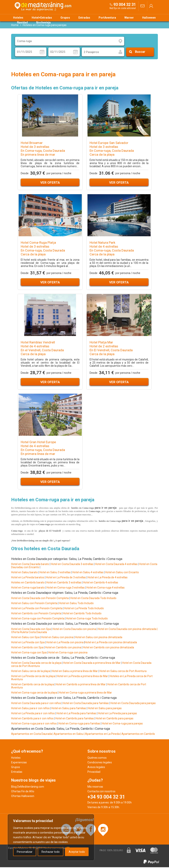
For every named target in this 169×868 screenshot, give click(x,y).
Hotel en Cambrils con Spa (27, 648)
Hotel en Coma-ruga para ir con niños (34, 724)
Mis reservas (95, 787)
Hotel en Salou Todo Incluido (76, 604)
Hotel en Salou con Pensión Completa (34, 604)
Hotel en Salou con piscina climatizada (98, 638)
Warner (129, 18)
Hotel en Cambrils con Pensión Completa (36, 614)
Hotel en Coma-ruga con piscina (68, 653)
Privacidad (94, 773)
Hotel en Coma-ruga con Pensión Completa (38, 619)
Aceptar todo (77, 852)
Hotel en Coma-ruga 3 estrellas (66, 588)
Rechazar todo (51, 852)
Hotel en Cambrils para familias (75, 719)
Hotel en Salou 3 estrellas (55, 573)
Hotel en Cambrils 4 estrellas (101, 583)
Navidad (22, 22)
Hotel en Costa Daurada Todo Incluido (93, 599)
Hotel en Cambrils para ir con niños (32, 719)
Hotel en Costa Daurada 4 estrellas (116, 565)
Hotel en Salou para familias (69, 709)
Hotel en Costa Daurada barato (30, 565)
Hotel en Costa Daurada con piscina (74, 630)
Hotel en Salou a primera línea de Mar (75, 672)
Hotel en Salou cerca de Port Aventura (123, 672)
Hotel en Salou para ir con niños (30, 709)
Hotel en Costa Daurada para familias (86, 704)
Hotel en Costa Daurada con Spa (31, 630)
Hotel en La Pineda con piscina (65, 643)
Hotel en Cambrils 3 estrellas (64, 583)
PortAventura (107, 18)
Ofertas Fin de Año (23, 792)
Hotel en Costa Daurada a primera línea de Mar (92, 664)
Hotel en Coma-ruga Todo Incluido (87, 619)
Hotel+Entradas (42, 18)
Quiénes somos (97, 758)
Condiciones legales (100, 763)
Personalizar (25, 852)
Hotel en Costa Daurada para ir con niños (36, 704)
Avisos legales (96, 768)
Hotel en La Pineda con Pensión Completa (37, 609)
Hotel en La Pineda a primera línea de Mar (82, 677)
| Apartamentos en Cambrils (138, 735)
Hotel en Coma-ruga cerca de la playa (34, 693)
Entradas (84, 18)
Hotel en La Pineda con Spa (28, 643)
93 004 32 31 (125, 4)
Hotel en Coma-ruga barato (28, 588)
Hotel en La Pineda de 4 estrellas (108, 578)
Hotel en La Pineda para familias (76, 714)
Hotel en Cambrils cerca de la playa (33, 685)
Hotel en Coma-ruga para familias (79, 724)
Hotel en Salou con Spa (25, 638)
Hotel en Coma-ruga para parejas (122, 724)
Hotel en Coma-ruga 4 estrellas (106, 588)
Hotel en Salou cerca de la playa (31, 672)
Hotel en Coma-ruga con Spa (29, 653)
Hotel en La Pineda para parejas (117, 714)
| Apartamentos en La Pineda (102, 735)
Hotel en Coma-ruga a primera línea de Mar (85, 693)
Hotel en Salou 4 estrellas (88, 573)
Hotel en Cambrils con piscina (63, 648)
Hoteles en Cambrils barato (28, 583)
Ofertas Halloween (23, 797)
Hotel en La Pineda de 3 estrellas (66, 578)
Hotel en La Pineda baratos (28, 578)
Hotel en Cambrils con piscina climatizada (108, 648)
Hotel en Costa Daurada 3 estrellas (72, 565)
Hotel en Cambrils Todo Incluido (82, 614)
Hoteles (18, 18)
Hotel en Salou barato (24, 573)
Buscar (140, 53)
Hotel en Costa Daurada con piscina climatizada (127, 630)
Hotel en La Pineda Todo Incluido (84, 609)
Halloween (149, 18)
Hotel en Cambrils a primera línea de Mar (81, 685)
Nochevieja (43, 22)
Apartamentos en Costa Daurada (32, 735)
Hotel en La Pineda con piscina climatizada (111, 643)
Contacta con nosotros (101, 792)
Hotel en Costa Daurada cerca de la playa (36, 664)
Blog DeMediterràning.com (28, 787)
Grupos (65, 18)
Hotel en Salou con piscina (57, 638)
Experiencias (19, 763)
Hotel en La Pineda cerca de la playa (33, 677)
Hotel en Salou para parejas (105, 709)
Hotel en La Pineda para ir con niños (33, 714)
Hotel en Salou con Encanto (122, 573)
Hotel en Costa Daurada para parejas (133, 704)
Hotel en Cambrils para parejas (115, 719)
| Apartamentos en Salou (68, 735)
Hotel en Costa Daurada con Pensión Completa (40, 599)
